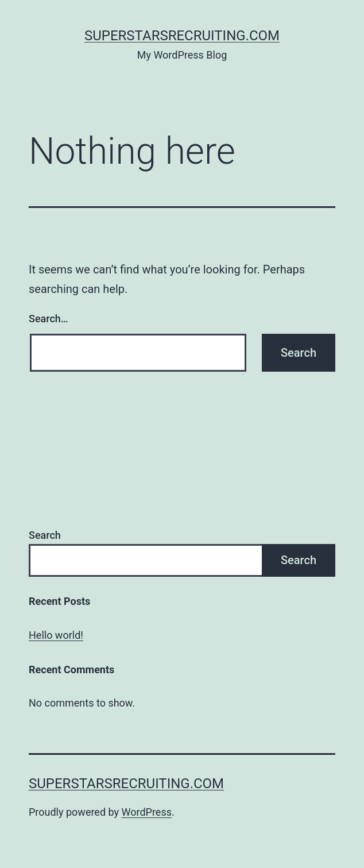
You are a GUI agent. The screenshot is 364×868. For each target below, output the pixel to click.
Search (45, 535)
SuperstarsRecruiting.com (182, 36)
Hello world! (56, 635)
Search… (49, 319)
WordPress (147, 812)
